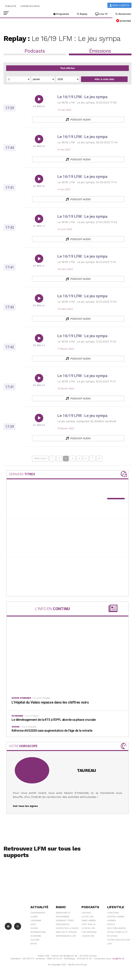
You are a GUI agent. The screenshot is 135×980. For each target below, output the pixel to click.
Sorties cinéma (116, 916)
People (111, 924)
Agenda (112, 920)
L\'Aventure (88, 936)
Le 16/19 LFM (88, 928)
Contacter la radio (67, 928)
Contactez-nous (30, 6)
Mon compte (120, 5)
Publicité (11, 6)
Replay (82, 14)
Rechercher (123, 14)
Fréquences (63, 924)
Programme (61, 14)
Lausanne (36, 920)
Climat (34, 916)
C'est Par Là (88, 924)
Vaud (33, 924)
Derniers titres (65, 920)
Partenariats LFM (66, 936)
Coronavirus (38, 913)
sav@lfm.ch (118, 959)
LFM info (86, 913)
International (38, 932)
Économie (36, 936)
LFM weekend (89, 932)
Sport (34, 943)
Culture (35, 940)
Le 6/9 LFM (87, 916)
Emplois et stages (66, 932)
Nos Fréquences (117, 928)
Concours (113, 913)
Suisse (34, 928)
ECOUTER (124, 21)
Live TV (101, 14)
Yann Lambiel (89, 920)
